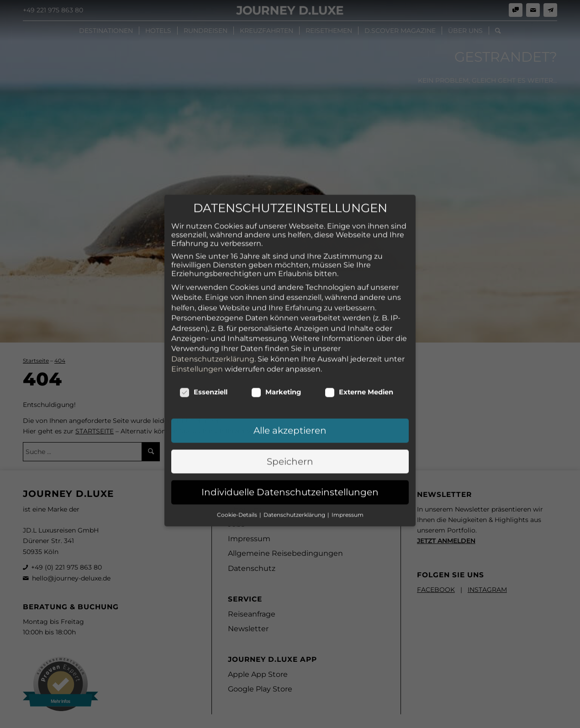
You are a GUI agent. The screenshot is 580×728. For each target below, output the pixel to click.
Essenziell (203, 318)
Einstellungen (197, 295)
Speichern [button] (290, 388)
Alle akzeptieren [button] (290, 357)
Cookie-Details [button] (238, 440)
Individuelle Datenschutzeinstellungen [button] (290, 418)
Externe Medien (359, 318)
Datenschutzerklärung (213, 285)
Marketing (276, 318)
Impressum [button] (348, 440)
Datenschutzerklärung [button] (295, 440)
